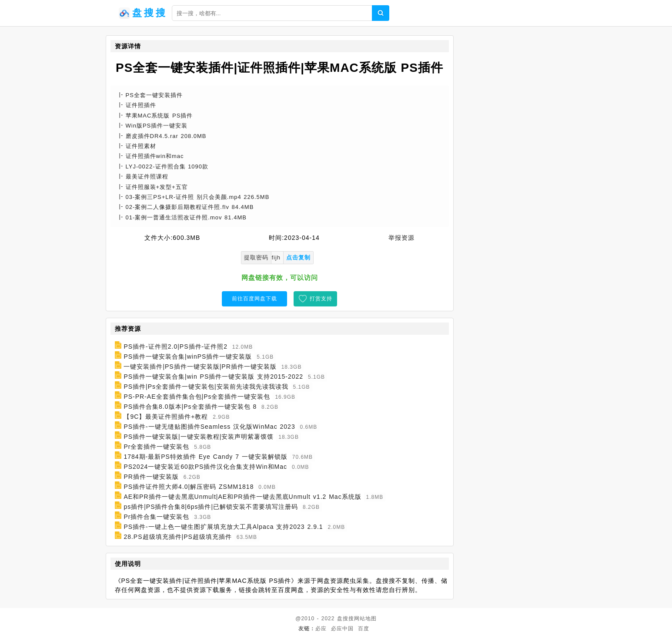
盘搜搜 (346, 619)
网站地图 (365, 619)
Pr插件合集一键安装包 (156, 517)
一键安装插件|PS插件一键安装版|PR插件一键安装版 (200, 367)
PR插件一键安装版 (151, 477)
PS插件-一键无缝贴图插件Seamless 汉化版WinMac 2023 (209, 427)
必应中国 (342, 629)
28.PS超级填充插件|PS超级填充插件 (177, 537)
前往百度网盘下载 (254, 299)
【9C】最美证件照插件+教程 (166, 417)
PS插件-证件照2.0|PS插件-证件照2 (176, 346)
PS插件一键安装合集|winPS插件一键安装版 (188, 356)
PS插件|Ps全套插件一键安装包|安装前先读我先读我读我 (206, 387)
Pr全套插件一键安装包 (156, 447)
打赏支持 (321, 299)
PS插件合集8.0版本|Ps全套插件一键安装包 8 (190, 407)
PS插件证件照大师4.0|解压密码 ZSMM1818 (189, 487)
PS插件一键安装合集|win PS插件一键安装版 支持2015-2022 (213, 377)
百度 (364, 629)
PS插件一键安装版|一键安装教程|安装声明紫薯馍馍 (199, 437)
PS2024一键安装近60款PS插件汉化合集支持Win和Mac (205, 467)
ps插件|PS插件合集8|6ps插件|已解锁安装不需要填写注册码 (211, 507)
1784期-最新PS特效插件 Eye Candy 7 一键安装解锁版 (205, 457)
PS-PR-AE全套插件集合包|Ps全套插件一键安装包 (197, 397)
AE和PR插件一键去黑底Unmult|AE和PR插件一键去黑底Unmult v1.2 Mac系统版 (242, 497)
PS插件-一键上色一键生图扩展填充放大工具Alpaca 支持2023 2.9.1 (223, 527)
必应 (321, 629)
